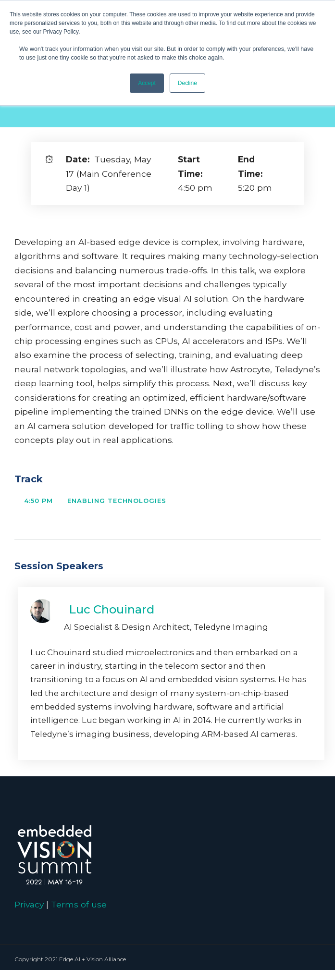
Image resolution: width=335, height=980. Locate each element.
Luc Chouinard (112, 609)
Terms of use (79, 904)
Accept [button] (147, 83)
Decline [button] (187, 83)
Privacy (29, 904)
